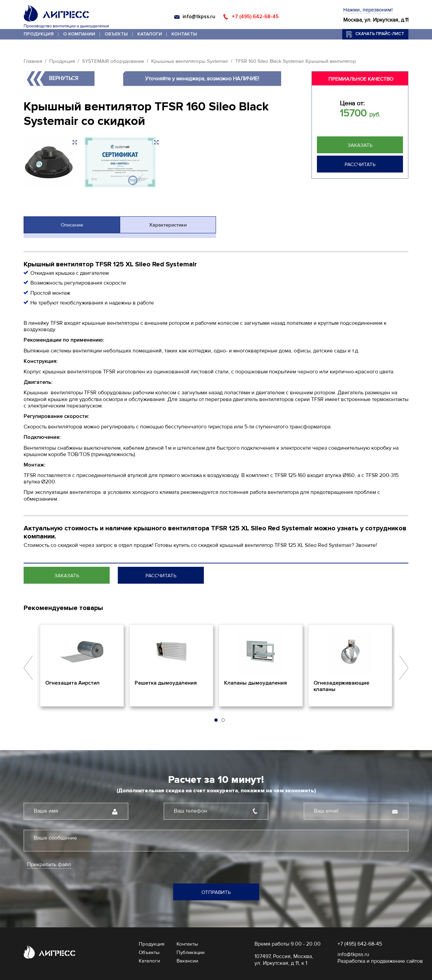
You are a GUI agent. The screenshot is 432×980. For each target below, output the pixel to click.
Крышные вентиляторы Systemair (190, 61)
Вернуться (64, 78)
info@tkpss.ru (199, 17)
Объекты (116, 34)
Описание (72, 225)
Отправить (216, 892)
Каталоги (150, 34)
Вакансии (187, 961)
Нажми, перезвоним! (368, 10)
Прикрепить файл (49, 865)
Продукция (39, 34)
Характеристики (168, 225)
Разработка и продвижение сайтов (380, 961)
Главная (33, 61)
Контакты (184, 34)
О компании (79, 34)
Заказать (360, 145)
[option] (82, 665)
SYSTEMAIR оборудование (113, 61)
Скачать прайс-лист (380, 34)
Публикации (191, 952)
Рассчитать (360, 164)
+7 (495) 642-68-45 (255, 17)
